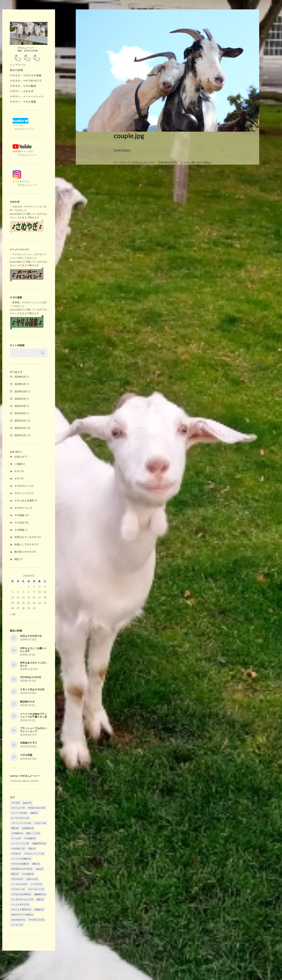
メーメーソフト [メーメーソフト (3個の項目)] (20, 843)
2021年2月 (20, 428)
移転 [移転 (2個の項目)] (36, 864)
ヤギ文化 (19, 522)
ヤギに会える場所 (24, 500)
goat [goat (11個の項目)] (27, 803)
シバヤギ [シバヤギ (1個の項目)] (36, 884)
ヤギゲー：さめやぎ (22, 91)
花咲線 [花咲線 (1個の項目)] (39, 909)
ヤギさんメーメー (143, 162)
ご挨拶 (18, 464)
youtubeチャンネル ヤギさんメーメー (23, 151)
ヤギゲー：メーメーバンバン (27, 96)
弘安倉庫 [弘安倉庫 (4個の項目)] (28, 828)
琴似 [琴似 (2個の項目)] (32, 848)
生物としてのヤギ (24, 544)
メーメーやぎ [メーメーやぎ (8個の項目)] (19, 813)
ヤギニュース (22, 493)
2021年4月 (20, 413)
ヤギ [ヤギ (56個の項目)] (15, 803)
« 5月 (13, 614)
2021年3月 (20, 421)
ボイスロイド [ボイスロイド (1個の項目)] (36, 889)
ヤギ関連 (19, 530)
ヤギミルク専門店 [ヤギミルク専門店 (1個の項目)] (21, 909)
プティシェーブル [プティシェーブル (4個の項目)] (21, 823)
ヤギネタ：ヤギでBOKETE (26, 81)
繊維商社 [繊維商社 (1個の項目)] (40, 894)
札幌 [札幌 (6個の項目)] (34, 813)
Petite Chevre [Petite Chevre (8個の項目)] (37, 808)
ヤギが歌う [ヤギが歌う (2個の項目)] (18, 848)
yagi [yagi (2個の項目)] (39, 869)
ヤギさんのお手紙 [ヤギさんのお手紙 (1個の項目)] (21, 894)
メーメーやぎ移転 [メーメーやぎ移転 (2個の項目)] (21, 859)
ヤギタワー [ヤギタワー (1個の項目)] (18, 889)
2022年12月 (21, 391)
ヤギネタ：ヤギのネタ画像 (26, 75)
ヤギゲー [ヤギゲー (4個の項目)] (40, 823)
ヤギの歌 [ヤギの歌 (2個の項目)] (28, 874)
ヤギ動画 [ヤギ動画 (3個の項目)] (17, 833)
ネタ (17, 471)
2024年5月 (20, 377)
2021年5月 (20, 406)
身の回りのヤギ (23, 552)
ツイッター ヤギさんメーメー (22, 125)
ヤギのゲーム (22, 508)
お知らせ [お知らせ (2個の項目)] (32, 879)
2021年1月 (20, 435)
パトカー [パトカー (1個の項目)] (17, 925)
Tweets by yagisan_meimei (24, 781)
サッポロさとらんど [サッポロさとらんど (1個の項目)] (22, 899)
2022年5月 (20, 399)
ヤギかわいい (22, 486)
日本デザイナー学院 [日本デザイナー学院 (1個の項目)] (22, 915)
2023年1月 (20, 384)
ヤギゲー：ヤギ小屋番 (23, 102)
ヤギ (17, 478)
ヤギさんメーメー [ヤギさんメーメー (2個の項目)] (34, 854)
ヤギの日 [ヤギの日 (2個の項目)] (17, 879)
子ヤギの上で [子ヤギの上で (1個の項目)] (36, 920)
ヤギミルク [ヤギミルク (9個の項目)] (18, 808)
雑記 (17, 559)
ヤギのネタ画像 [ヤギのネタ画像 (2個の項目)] (20, 864)
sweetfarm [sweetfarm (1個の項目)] (18, 920)
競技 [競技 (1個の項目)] (40, 899)
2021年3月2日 (168, 162)
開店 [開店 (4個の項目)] (15, 828)
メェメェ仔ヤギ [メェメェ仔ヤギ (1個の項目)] (20, 904)
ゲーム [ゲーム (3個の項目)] (16, 838)
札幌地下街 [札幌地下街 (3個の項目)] (39, 843)
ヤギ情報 (19, 515)
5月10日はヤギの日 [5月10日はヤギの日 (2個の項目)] (22, 869)
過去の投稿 (16, 70)
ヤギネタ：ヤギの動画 (23, 86)
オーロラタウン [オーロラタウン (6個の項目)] (20, 818)
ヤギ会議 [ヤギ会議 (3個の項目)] (30, 838)
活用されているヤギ (25, 537)
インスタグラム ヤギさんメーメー (23, 181)
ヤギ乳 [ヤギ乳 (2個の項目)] (16, 854)
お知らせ (19, 457)
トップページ (18, 65)
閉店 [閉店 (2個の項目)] (15, 874)
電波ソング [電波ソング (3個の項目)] (33, 833)
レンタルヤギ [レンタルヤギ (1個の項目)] (19, 884)
